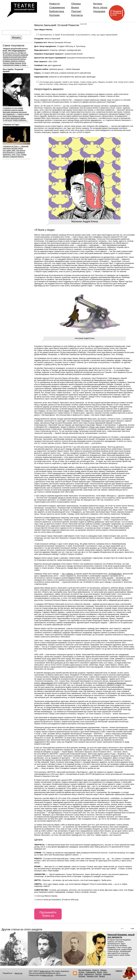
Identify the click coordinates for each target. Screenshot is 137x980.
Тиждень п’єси (92, 976)
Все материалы (85, 970)
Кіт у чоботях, (68, 574)
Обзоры (76, 4)
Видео (75, 8)
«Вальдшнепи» (47, 683)
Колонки (54, 15)
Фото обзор (100, 8)
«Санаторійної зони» (85, 596)
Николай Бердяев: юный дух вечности (121, 936)
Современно (57, 8)
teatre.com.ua (45, 971)
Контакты (77, 15)
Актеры (98, 4)
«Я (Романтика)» (115, 574)
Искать (16, 38)
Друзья (102, 976)
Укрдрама (99, 11)
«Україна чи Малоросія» (116, 683)
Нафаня (119, 971)
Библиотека (57, 11)
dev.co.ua (19, 973)
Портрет (76, 11)
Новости (55, 4)
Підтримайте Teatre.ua (48, 914)
